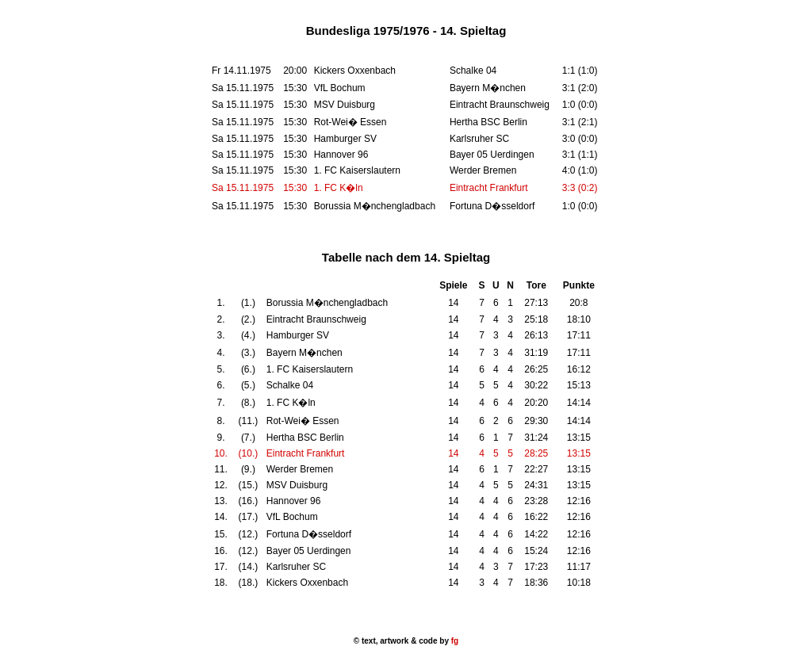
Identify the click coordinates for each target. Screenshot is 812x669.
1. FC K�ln (339, 188)
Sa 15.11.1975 (243, 188)
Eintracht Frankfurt (489, 188)
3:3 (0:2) (580, 188)
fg (454, 641)
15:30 (295, 188)
